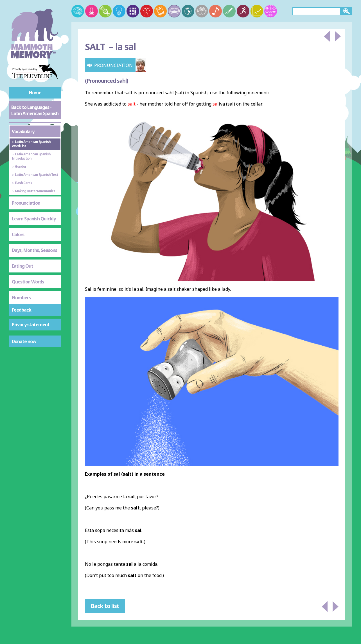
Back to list (105, 606)
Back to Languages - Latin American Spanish (35, 110)
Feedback (22, 310)
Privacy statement (31, 325)
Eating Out (22, 266)
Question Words (28, 282)
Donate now (24, 341)
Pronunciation (26, 203)
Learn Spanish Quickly (34, 219)
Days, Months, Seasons (34, 250)
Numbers (21, 298)
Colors (18, 234)
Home (35, 93)
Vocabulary (23, 131)
